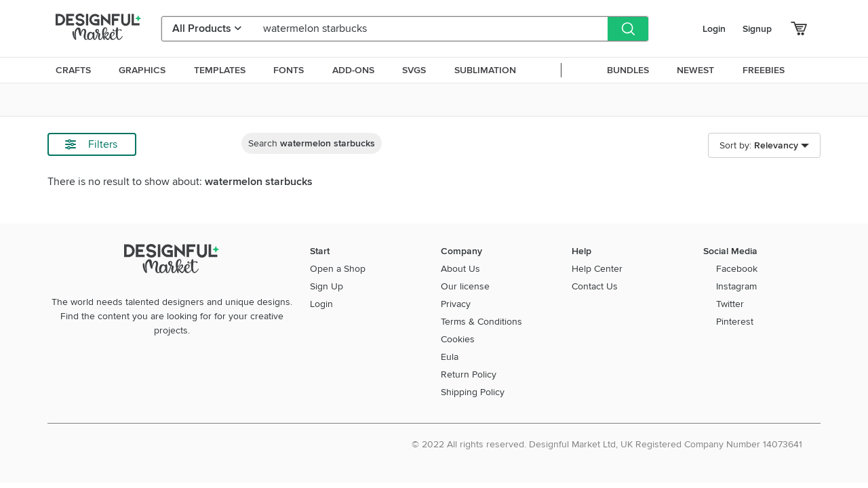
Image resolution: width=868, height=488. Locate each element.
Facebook (737, 269)
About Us (460, 269)
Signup (757, 29)
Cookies (458, 339)
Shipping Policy (473, 392)
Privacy (456, 304)
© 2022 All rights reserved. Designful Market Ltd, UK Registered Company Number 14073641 (607, 444)
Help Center (597, 269)
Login (714, 29)
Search (312, 143)
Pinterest (735, 322)
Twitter (730, 304)
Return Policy (469, 374)
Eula (450, 357)
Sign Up (327, 286)
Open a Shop (338, 269)
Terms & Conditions (481, 322)
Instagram (736, 286)
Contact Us (595, 286)
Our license (465, 286)
